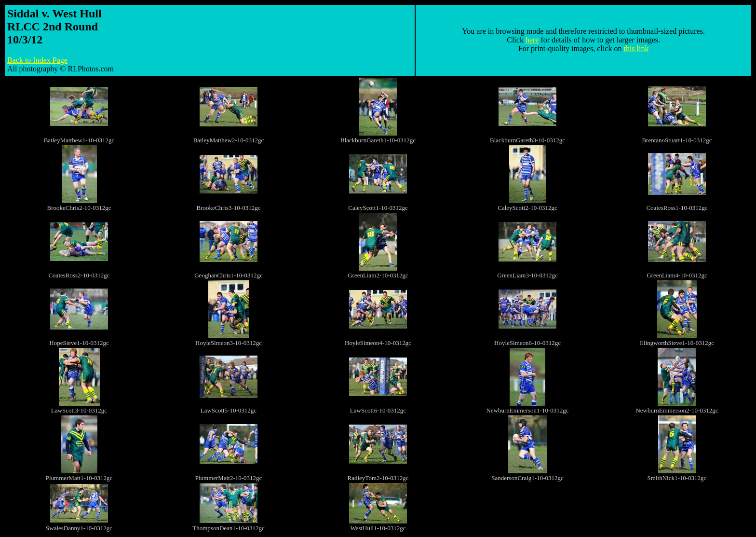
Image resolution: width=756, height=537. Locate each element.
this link (636, 48)
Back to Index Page (37, 60)
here (532, 40)
